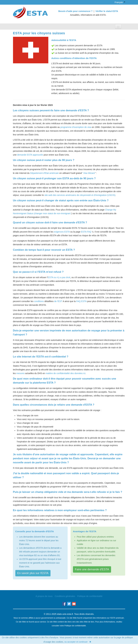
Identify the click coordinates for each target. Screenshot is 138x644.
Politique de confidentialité (90, 596)
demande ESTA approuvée (30, 155)
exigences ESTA (62, 232)
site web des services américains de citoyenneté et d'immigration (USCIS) (80, 195)
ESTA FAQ (86, 232)
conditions (39, 301)
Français (118, 2)
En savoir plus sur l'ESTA (33, 573)
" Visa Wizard (88, 173)
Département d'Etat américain (45, 173)
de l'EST (58, 301)
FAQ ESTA (81, 301)
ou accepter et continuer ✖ (78, 642)
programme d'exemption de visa (76, 127)
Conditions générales (65, 596)
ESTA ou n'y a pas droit (59, 277)
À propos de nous (44, 596)
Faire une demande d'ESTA (92, 569)
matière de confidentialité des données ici (65, 373)
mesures (20, 373)
